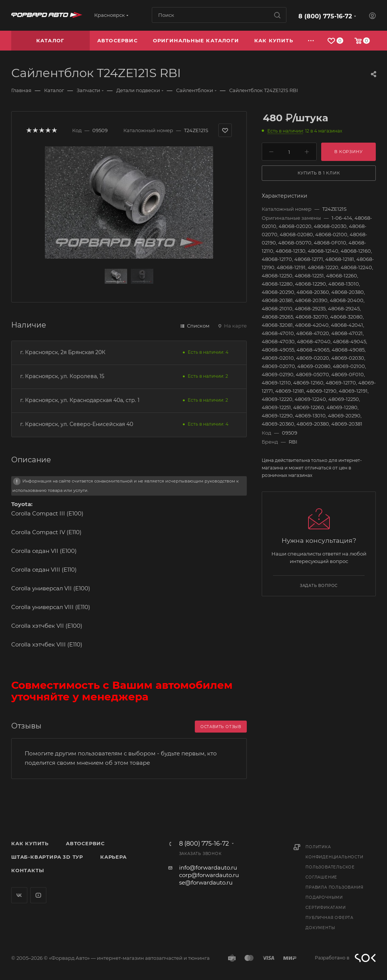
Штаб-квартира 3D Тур (47, 857)
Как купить (30, 843)
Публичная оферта (329, 918)
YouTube (38, 895)
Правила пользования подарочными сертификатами (334, 897)
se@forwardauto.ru (206, 882)
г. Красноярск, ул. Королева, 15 (62, 376)
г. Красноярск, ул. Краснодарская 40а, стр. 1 (80, 400)
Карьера (113, 857)
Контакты (27, 870)
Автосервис (85, 843)
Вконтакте (19, 895)
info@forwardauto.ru (208, 868)
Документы (320, 928)
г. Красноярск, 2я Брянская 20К (63, 352)
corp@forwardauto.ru (209, 875)
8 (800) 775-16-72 (325, 16)
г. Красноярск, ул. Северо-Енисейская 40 (77, 424)
